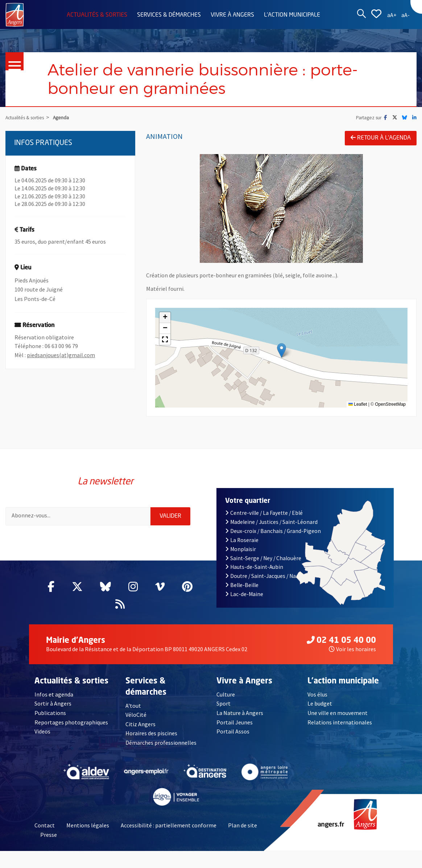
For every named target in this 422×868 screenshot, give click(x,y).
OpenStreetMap (390, 404)
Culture (226, 694)
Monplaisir (241, 549)
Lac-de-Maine (244, 594)
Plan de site (243, 825)
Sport (224, 703)
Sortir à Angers (53, 703)
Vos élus (317, 694)
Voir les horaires (352, 649)
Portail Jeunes (235, 722)
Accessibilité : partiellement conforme (169, 825)
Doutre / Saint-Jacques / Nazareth (269, 576)
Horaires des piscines (151, 733)
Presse (49, 835)
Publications (50, 713)
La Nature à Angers (240, 713)
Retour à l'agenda (381, 138)
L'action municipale (292, 15)
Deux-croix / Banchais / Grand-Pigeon (273, 531)
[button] (282, 350)
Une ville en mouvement (338, 713)
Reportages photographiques (71, 722)
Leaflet (358, 404)
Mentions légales (88, 825)
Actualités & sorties (97, 15)
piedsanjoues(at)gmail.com (61, 355)
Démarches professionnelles (161, 743)
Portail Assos (233, 731)
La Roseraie (242, 540)
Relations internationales (340, 722)
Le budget (320, 703)
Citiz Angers (140, 724)
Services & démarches (169, 15)
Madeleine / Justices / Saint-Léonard (271, 522)
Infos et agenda (54, 694)
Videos (42, 731)
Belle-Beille (242, 585)
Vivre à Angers (232, 15)
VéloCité (136, 715)
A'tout (133, 706)
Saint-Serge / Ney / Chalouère (263, 558)
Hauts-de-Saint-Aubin (254, 567)
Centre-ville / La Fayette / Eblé (264, 513)
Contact (45, 825)
